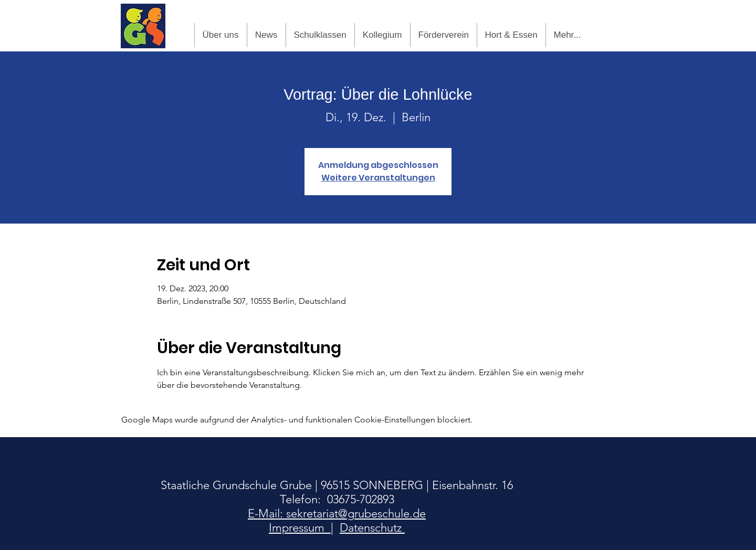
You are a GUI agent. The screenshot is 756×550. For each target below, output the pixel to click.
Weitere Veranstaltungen (378, 178)
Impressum (300, 528)
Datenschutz (372, 528)
